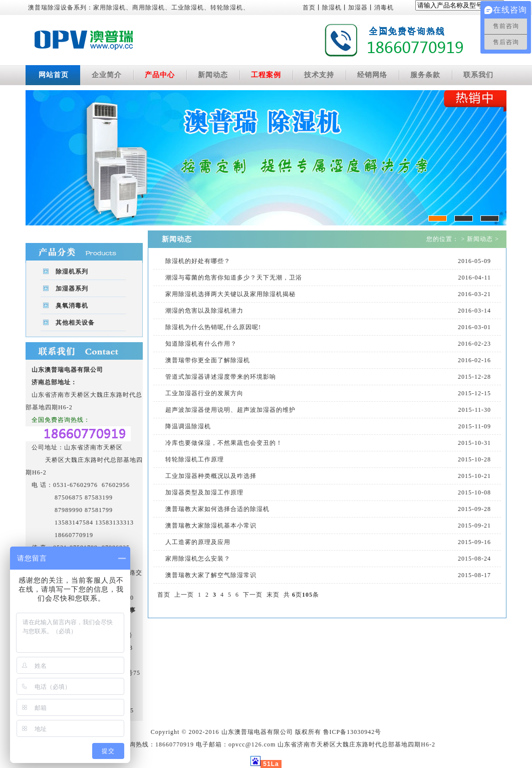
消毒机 (384, 8)
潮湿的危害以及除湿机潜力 (204, 311)
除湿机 (332, 8)
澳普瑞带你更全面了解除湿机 (208, 360)
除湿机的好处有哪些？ (198, 261)
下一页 (253, 595)
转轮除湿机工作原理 (195, 459)
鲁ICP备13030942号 (352, 732)
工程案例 (266, 75)
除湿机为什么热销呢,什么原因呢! (213, 327)
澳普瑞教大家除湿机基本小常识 (211, 526)
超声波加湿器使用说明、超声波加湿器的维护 (230, 410)
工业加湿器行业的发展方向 (204, 393)
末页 (273, 595)
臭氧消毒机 (72, 306)
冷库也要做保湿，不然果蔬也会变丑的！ (224, 443)
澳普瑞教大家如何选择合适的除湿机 (217, 509)
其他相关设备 (75, 323)
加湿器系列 (72, 289)
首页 (309, 8)
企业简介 (107, 75)
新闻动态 (213, 75)
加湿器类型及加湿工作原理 (204, 492)
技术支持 (319, 75)
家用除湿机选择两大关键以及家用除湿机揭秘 (230, 294)
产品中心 (160, 75)
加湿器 (358, 8)
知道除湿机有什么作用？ (201, 344)
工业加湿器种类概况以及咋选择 (211, 476)
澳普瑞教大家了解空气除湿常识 (211, 575)
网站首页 (54, 75)
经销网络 (372, 75)
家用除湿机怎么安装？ (198, 559)
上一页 (184, 595)
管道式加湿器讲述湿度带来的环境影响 (221, 377)
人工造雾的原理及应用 (198, 542)
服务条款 (425, 75)
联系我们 (478, 75)
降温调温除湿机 (188, 426)
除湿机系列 (72, 272)
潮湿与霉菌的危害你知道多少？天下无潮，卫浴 (234, 278)
